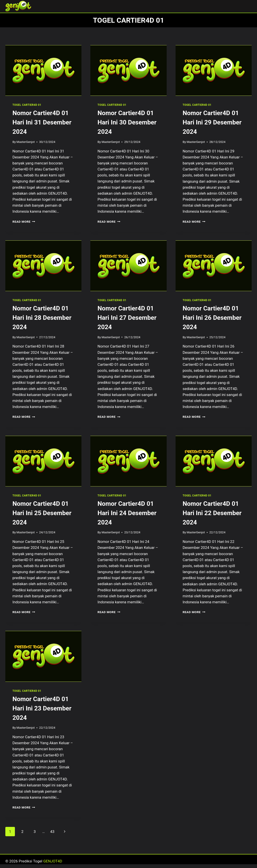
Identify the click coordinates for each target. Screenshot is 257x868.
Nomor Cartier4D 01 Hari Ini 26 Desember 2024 (212, 318)
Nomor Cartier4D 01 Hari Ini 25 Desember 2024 (42, 513)
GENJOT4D (53, 861)
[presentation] (43, 70)
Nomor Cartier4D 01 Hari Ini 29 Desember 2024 (212, 122)
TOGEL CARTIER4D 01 (27, 105)
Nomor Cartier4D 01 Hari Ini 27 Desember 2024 (127, 318)
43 (52, 832)
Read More (24, 222)
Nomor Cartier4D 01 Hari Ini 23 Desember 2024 (42, 708)
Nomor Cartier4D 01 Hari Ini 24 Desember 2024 (127, 513)
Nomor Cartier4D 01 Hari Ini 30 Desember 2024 (127, 122)
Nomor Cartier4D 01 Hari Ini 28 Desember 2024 (42, 318)
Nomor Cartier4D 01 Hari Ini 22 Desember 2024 (212, 513)
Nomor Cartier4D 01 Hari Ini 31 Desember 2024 (42, 122)
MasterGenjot (26, 142)
